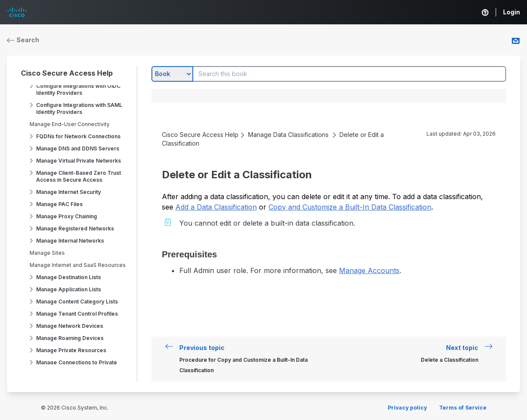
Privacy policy (407, 408)
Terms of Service (463, 408)
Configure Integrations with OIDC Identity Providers (78, 89)
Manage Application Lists (69, 289)
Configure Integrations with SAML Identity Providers (79, 108)
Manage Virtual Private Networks (79, 161)
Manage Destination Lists (69, 277)
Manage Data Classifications (288, 135)
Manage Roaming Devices (70, 338)
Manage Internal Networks (70, 241)
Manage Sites (47, 253)
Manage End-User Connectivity (70, 124)
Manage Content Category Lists (77, 302)
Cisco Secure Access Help (67, 73)
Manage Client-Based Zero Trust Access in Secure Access (79, 176)
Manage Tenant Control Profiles (77, 314)
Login (512, 12)
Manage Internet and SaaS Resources (78, 265)
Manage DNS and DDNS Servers (78, 148)
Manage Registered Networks (75, 228)
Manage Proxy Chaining (67, 216)
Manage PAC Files (59, 204)
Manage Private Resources (71, 350)
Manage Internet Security (69, 192)
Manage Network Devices (70, 326)
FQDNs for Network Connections (78, 136)
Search (23, 40)
